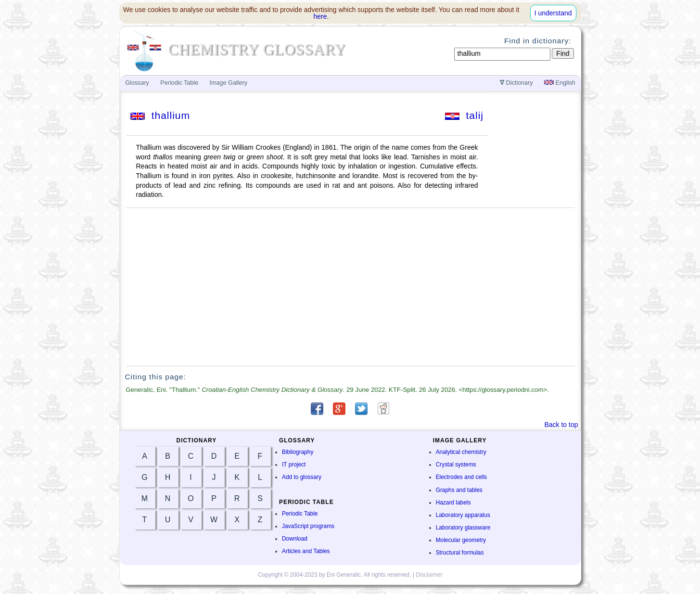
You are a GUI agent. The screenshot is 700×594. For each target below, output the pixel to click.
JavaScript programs (308, 526)
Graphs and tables (459, 490)
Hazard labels (453, 503)
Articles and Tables (306, 551)
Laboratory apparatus (463, 515)
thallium (160, 115)
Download (295, 539)
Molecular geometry (461, 540)
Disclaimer (429, 575)
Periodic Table (300, 514)
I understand (553, 13)
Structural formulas (460, 553)
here (320, 16)
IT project (294, 465)
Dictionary (516, 83)
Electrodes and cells (461, 477)
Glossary (137, 83)
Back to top (561, 425)
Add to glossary (302, 477)
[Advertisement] (350, 287)
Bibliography (298, 452)
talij (464, 115)
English (560, 83)
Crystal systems (456, 465)
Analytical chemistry (461, 452)
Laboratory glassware (463, 528)
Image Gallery (229, 83)
